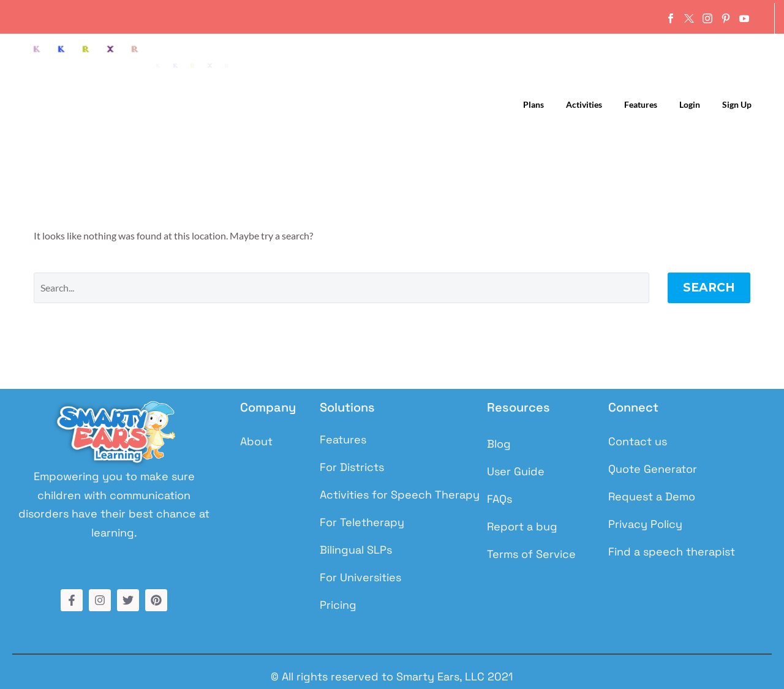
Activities (584, 104)
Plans (533, 104)
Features (641, 104)
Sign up (737, 104)
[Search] (341, 288)
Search (709, 288)
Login (690, 104)
